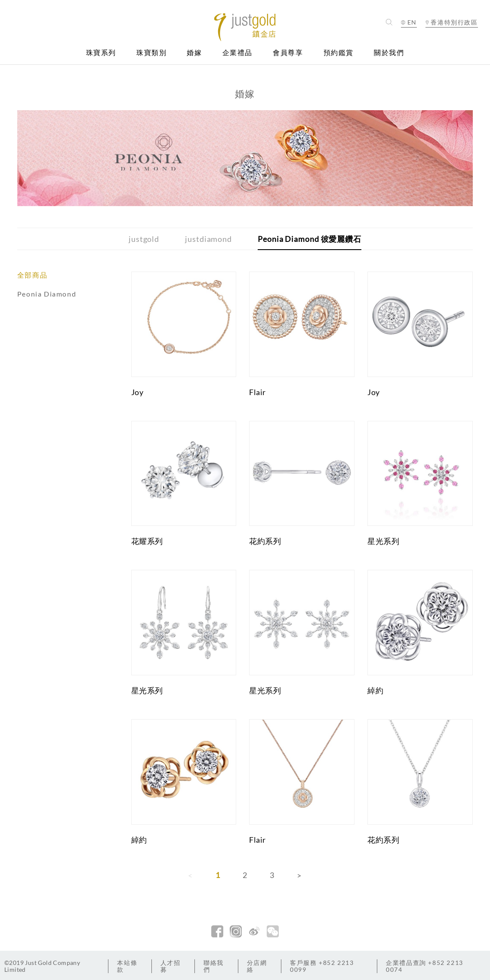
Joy (137, 392)
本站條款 (127, 966)
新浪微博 (254, 931)
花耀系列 (147, 541)
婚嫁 (194, 53)
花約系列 (265, 541)
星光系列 (383, 541)
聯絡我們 (214, 966)
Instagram (236, 931)
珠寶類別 (151, 53)
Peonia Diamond (47, 294)
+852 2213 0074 (425, 966)
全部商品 (32, 275)
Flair (257, 392)
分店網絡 (257, 966)
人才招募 (171, 966)
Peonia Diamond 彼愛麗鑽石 (310, 239)
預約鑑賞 (339, 53)
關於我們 (389, 53)
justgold (144, 239)
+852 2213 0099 (322, 966)
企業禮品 (237, 53)
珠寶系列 (101, 53)
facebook (217, 931)
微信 (273, 931)
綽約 (375, 690)
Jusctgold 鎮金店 (245, 27)
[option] (245, 158)
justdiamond (208, 239)
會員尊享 (288, 53)
